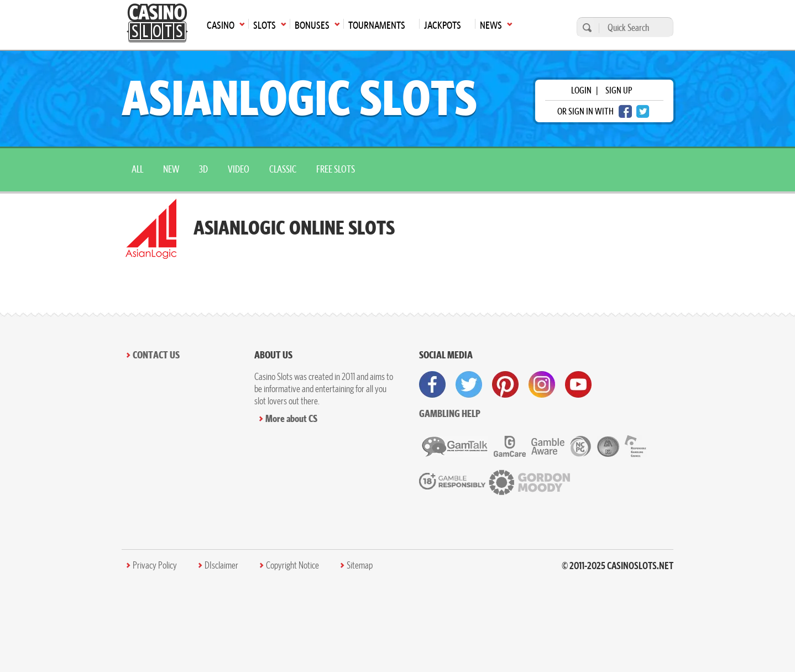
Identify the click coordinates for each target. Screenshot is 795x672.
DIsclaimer (221, 565)
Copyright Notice (292, 565)
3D (203, 169)
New (171, 169)
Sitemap (360, 565)
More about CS (291, 418)
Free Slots (336, 169)
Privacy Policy (155, 565)
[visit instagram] (542, 384)
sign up (619, 90)
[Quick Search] (633, 27)
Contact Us (156, 355)
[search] (585, 27)
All (137, 169)
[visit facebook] (432, 384)
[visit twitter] (469, 384)
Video (239, 169)
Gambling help (450, 413)
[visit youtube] (578, 384)
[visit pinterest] (505, 384)
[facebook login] (625, 111)
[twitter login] (643, 111)
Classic (283, 169)
